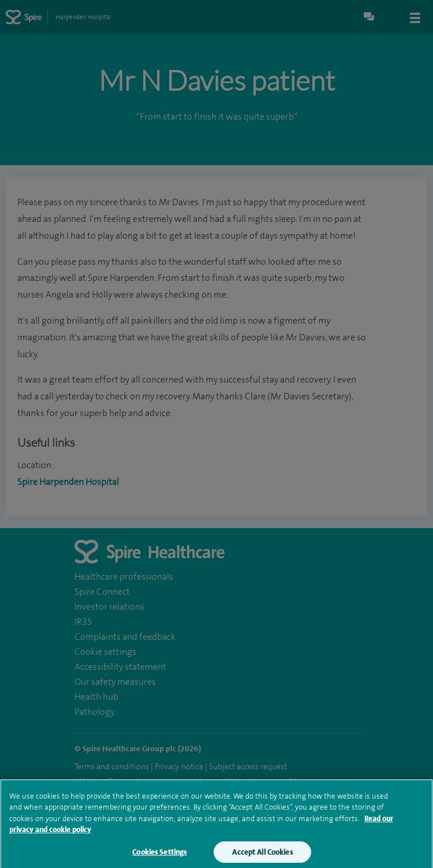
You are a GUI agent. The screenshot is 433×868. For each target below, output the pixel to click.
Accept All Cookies (262, 857)
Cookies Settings (159, 857)
